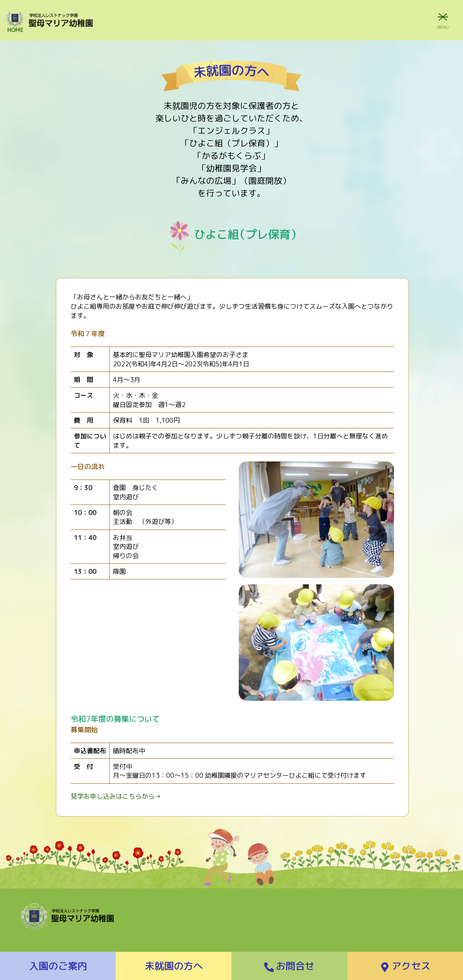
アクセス (405, 966)
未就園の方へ (174, 966)
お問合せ (289, 966)
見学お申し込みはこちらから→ (116, 796)
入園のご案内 (58, 966)
